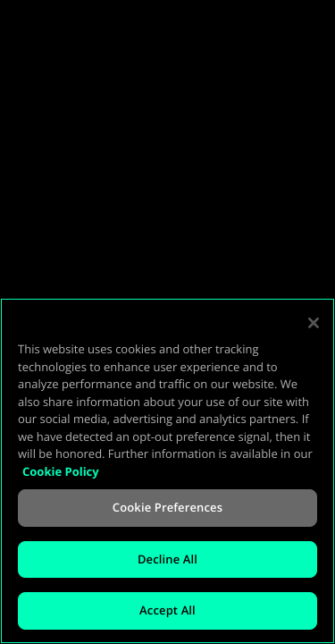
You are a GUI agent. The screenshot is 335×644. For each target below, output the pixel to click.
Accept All (167, 610)
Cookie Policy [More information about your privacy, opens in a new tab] (61, 471)
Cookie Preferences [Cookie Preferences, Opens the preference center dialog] (167, 507)
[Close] (314, 323)
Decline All (167, 559)
